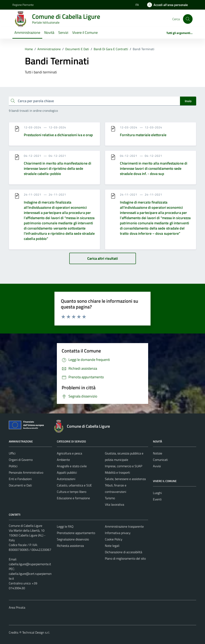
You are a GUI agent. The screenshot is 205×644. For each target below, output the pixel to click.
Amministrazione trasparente (124, 526)
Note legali (112, 546)
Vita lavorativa (115, 504)
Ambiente (63, 460)
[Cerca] (188, 19)
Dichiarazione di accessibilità (124, 552)
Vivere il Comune (85, 32)
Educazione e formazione (73, 498)
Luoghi (157, 493)
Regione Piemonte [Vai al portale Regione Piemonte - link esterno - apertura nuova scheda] (23, 5)
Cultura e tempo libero (72, 492)
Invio (188, 101)
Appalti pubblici (67, 472)
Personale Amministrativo (26, 472)
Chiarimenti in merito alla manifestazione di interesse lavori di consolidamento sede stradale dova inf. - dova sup (154, 168)
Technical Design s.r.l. (36, 632)
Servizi (63, 32)
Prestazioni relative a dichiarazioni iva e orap (58, 135)
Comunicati (160, 460)
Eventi (157, 499)
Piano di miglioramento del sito (125, 558)
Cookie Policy (114, 539)
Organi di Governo (21, 460)
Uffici (12, 453)
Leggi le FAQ (65, 526)
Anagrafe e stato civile (72, 466)
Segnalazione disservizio (73, 539)
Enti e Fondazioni (20, 479)
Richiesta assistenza (70, 546)
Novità (49, 32)
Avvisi (157, 466)
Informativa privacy (118, 533)
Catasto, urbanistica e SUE (74, 485)
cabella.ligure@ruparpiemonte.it (30, 564)
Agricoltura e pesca (69, 453)
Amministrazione (27, 32)
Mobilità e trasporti (117, 472)
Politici (13, 466)
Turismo (110, 498)
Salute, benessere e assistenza (125, 479)
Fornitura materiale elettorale (143, 135)
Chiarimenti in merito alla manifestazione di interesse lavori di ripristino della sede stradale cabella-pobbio (57, 168)
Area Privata (17, 607)
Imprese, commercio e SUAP (124, 466)
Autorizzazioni (66, 479)
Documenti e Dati (20, 485)
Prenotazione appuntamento (76, 533)
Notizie (158, 453)
